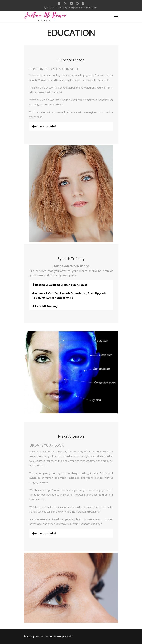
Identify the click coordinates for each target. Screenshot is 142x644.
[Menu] (116, 17)
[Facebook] (59, 3)
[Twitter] (65, 3)
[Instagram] (77, 3)
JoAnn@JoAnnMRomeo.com (81, 8)
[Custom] (83, 3)
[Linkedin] (71, 3)
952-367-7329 (54, 8)
